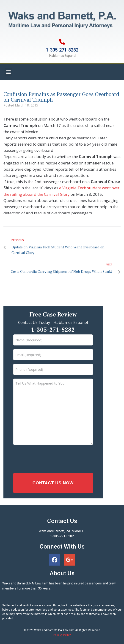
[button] (8, 72)
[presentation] (47, 458)
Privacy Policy (62, 635)
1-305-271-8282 (62, 50)
